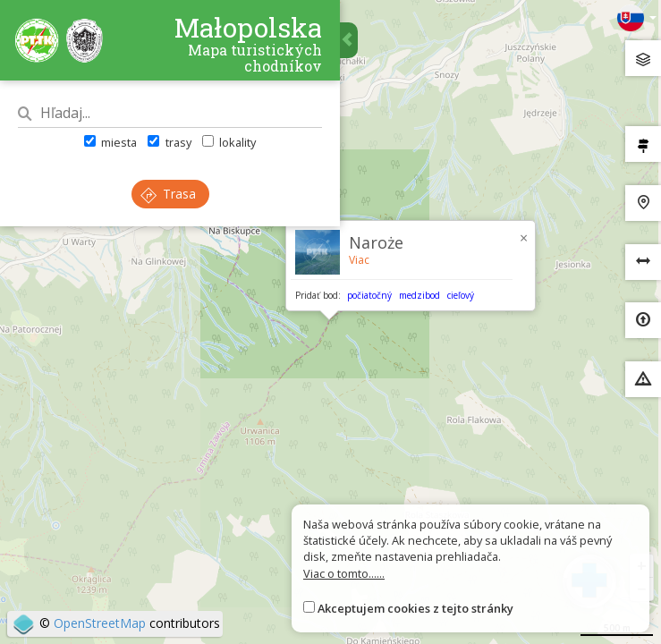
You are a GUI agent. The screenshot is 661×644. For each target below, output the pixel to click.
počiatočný (369, 295)
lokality (229, 142)
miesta (110, 142)
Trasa (168, 194)
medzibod (419, 295)
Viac (359, 260)
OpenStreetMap (100, 623)
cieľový (461, 295)
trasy (169, 142)
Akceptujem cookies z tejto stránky (415, 608)
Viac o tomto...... (344, 573)
